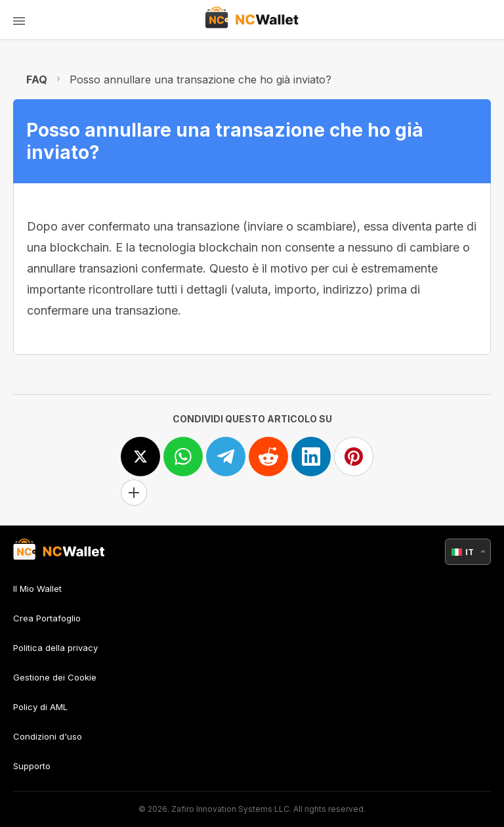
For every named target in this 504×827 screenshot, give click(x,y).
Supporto (32, 766)
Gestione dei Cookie (55, 677)
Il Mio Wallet (37, 589)
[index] (252, 20)
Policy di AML (40, 707)
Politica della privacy (55, 648)
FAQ (37, 79)
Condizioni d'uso (48, 736)
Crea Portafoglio (47, 618)
